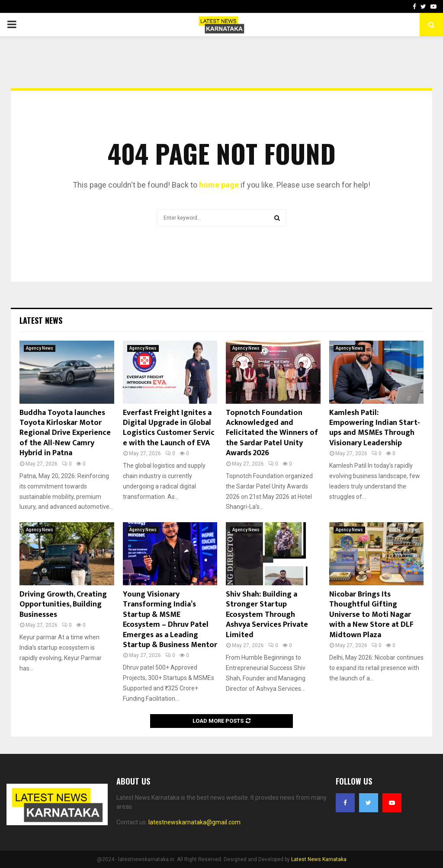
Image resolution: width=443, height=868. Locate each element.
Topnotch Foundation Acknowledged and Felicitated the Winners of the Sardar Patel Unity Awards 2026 (272, 433)
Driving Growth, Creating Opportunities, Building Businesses (63, 605)
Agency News (40, 348)
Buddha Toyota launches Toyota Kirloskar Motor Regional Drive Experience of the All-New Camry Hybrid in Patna (65, 433)
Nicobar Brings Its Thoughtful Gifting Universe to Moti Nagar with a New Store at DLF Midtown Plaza (371, 615)
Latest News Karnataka (319, 859)
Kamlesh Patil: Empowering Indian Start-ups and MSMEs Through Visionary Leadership (375, 428)
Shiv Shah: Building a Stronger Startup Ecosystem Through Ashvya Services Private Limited (267, 615)
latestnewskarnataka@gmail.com (194, 822)
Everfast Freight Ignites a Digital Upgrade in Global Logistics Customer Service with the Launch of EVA (169, 428)
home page (219, 185)
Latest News (41, 320)
